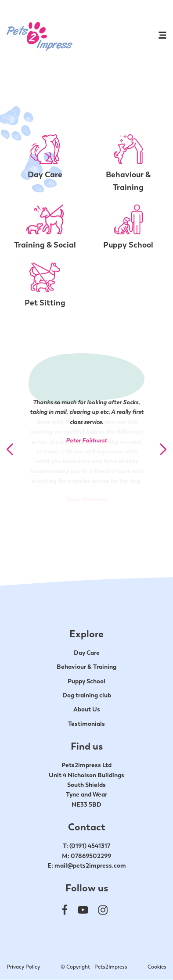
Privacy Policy (23, 967)
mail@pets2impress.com (90, 865)
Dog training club (87, 695)
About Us (87, 709)
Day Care (87, 653)
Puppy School (86, 681)
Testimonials (86, 724)
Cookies (157, 967)
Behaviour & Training (86, 667)
